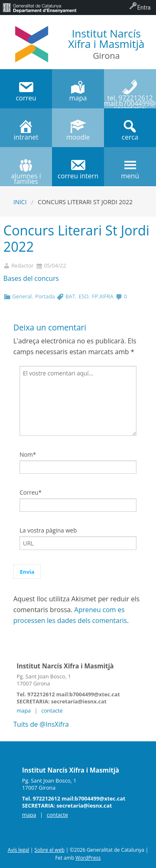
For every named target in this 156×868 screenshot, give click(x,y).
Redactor (22, 266)
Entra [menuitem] (144, 8)
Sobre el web (50, 850)
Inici (20, 202)
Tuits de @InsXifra (41, 724)
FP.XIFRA (103, 296)
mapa (24, 710)
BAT (70, 296)
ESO (84, 296)
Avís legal (19, 850)
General (22, 296)
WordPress (88, 858)
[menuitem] (40, 8)
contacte (52, 710)
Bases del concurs (31, 278)
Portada (45, 296)
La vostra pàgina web (48, 530)
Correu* (31, 492)
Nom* (28, 454)
